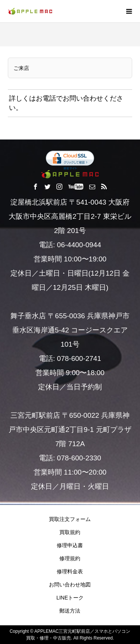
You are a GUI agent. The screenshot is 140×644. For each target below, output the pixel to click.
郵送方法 (70, 611)
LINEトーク (70, 598)
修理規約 (70, 558)
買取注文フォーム (70, 519)
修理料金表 (70, 571)
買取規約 (70, 532)
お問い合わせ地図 (70, 585)
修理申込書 (70, 545)
